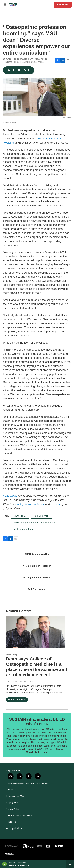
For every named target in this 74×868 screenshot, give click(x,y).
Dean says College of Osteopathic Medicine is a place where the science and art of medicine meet (37, 667)
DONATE (64, 5)
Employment (12, 803)
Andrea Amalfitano (24, 529)
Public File (11, 822)
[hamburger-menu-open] (5, 5)
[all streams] (70, 864)
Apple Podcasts (34, 504)
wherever (56, 504)
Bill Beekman (42, 516)
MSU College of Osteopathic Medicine (34, 523)
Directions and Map (15, 796)
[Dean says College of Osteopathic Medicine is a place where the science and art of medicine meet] (35, 632)
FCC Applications (14, 828)
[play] (5, 864)
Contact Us (11, 790)
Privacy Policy (13, 809)
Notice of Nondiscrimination (19, 816)
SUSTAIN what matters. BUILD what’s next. (37, 722)
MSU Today (10, 496)
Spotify (19, 504)
